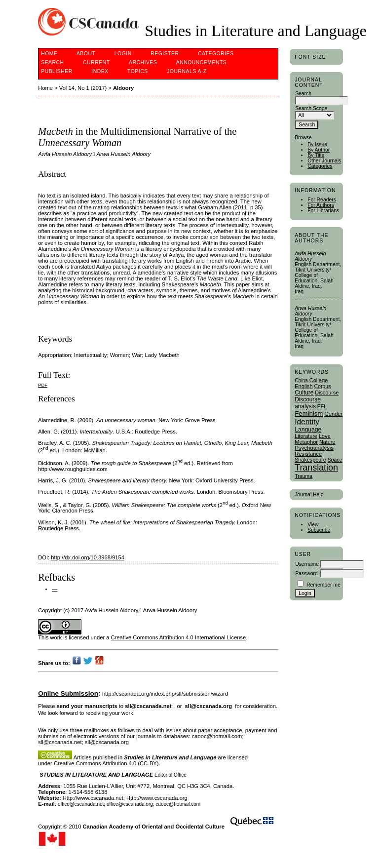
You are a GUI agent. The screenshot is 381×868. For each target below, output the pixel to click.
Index (100, 71)
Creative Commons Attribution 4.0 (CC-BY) (106, 763)
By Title (316, 155)
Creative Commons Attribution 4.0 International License (179, 637)
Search (52, 62)
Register (165, 54)
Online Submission (68, 693)
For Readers (322, 200)
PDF (43, 385)
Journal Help (309, 494)
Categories (320, 166)
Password (306, 573)
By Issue (317, 144)
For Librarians (323, 211)
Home (49, 54)
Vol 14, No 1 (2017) (83, 88)
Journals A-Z (187, 71)
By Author (319, 150)
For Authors (321, 205)
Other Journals (324, 161)
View (313, 525)
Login (123, 54)
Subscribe (319, 530)
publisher (57, 71)
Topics (138, 71)
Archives (143, 62)
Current (96, 62)
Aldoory (123, 88)
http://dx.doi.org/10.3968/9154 (88, 557)
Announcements (202, 62)
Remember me (324, 585)
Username (307, 564)
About (86, 54)
